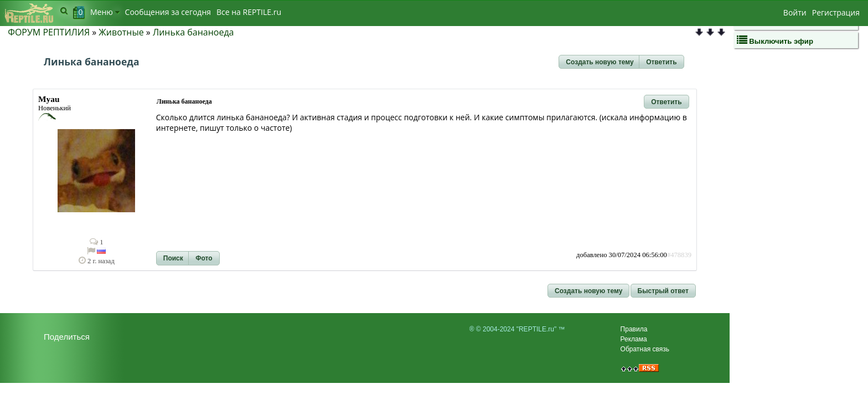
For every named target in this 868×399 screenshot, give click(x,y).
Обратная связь (645, 349)
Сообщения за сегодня (168, 12)
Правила (634, 329)
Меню (105, 12)
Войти (795, 12)
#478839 (679, 255)
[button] (600, 62)
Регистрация (836, 12)
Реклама (634, 339)
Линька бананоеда (193, 32)
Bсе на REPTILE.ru (249, 12)
